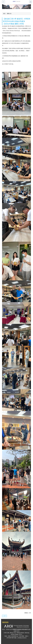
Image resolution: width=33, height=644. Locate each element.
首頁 (4, 14)
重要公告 (9, 14)
